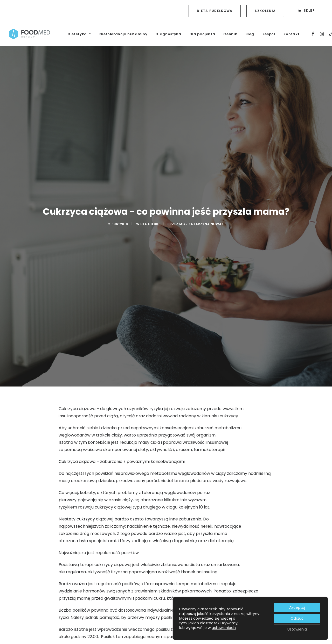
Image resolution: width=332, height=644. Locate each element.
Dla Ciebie (150, 195)
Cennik (230, 34)
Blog (250, 34)
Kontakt (292, 34)
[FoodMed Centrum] (29, 34)
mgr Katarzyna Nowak (201, 195)
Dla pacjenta (202, 34)
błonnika (153, 609)
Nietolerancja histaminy (123, 34)
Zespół (269, 34)
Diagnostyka (168, 34)
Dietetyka (79, 34)
